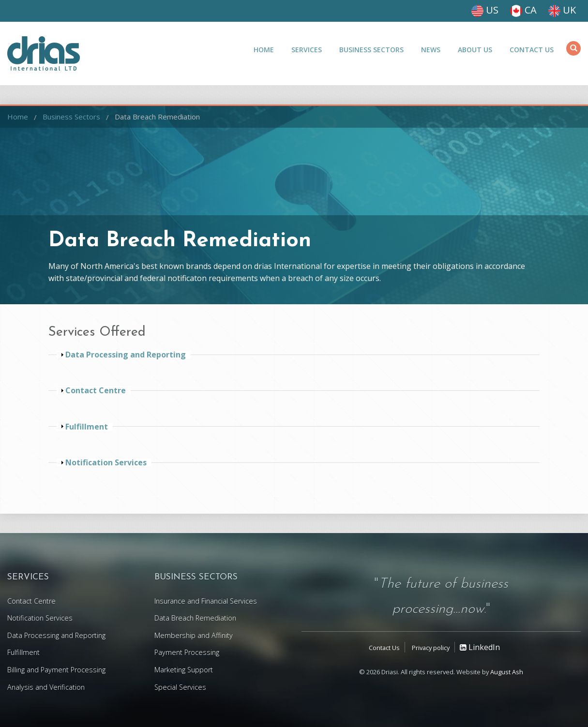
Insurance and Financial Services (206, 601)
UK (562, 10)
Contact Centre (31, 601)
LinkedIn (480, 647)
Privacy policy (431, 648)
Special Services (180, 687)
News (431, 50)
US (485, 10)
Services (307, 50)
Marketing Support (184, 670)
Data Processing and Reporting (56, 635)
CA (523, 10)
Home (264, 50)
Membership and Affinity (194, 635)
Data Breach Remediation (157, 117)
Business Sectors (371, 50)
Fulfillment (23, 652)
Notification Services (40, 618)
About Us (475, 50)
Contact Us (532, 50)
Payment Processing (187, 652)
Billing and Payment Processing (56, 670)
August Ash (507, 672)
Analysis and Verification (46, 687)
